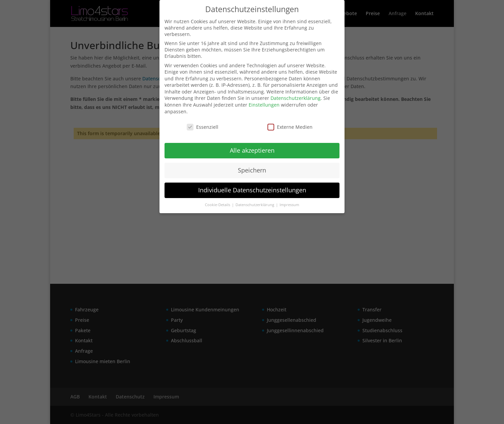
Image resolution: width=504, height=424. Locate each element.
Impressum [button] (289, 205)
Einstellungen (264, 105)
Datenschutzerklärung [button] (255, 205)
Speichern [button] (252, 170)
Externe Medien (290, 127)
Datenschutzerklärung (296, 98)
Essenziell (203, 127)
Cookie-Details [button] (218, 205)
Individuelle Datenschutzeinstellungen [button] (252, 190)
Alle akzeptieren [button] (252, 150)
